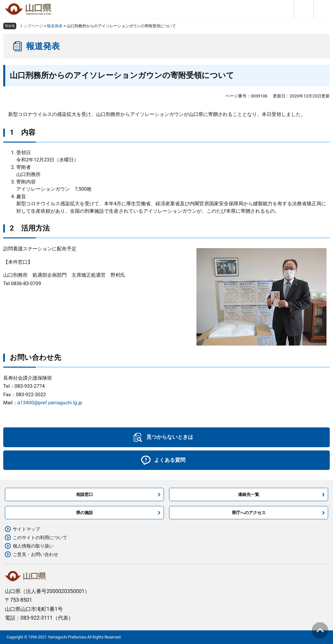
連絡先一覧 (249, 494)
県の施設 (85, 513)
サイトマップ (26, 529)
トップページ (31, 26)
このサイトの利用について (40, 537)
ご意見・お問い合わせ (35, 554)
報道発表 (55, 26)
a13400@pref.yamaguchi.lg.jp (50, 403)
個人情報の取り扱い (33, 546)
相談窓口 (85, 494)
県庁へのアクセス (249, 513)
